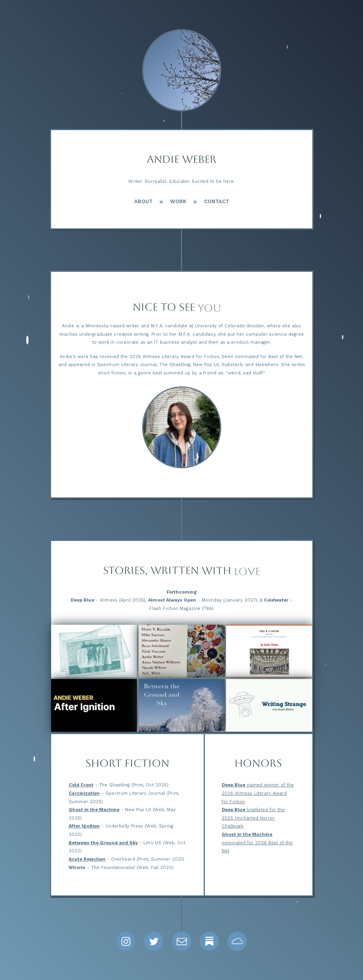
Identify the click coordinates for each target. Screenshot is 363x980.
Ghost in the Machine (94, 810)
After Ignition (84, 826)
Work (178, 201)
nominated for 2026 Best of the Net (257, 843)
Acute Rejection (87, 859)
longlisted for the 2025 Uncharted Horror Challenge (253, 818)
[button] (126, 941)
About (143, 201)
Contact (217, 201)
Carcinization (84, 793)
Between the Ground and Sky (103, 843)
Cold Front (81, 785)
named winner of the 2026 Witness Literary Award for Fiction (258, 793)
